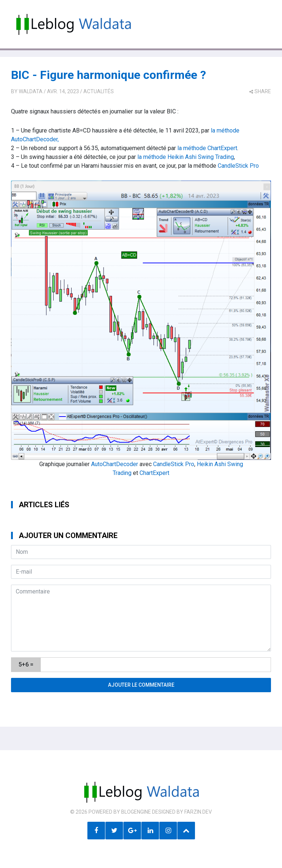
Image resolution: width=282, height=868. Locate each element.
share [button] (260, 91)
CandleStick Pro (238, 166)
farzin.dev (198, 812)
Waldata (31, 91)
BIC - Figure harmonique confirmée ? (109, 75)
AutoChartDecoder (115, 464)
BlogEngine (136, 812)
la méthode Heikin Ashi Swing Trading (186, 157)
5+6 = (26, 664)
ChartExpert (154, 473)
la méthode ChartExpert (207, 148)
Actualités (99, 91)
